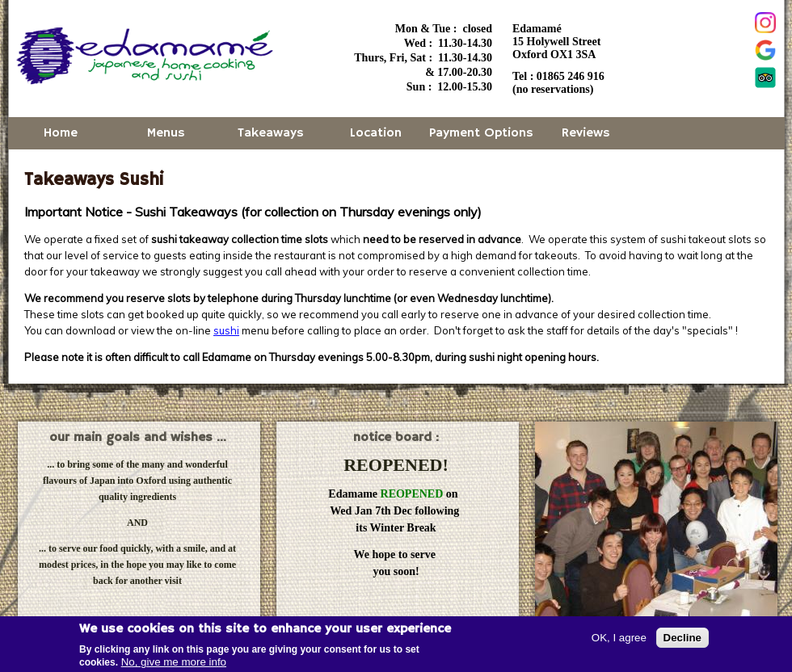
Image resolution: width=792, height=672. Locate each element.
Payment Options (481, 133)
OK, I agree (619, 639)
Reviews (586, 133)
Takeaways (271, 133)
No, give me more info (174, 664)
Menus (166, 133)
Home (61, 133)
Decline (682, 639)
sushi (226, 330)
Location (376, 133)
